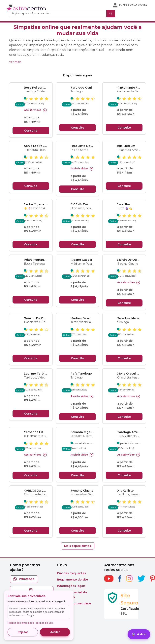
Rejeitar (23, 632)
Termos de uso (44, 623)
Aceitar (55, 632)
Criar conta (139, 5)
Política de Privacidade (21, 623)
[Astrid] (139, 634)
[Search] (58, 14)
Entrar (124, 5)
